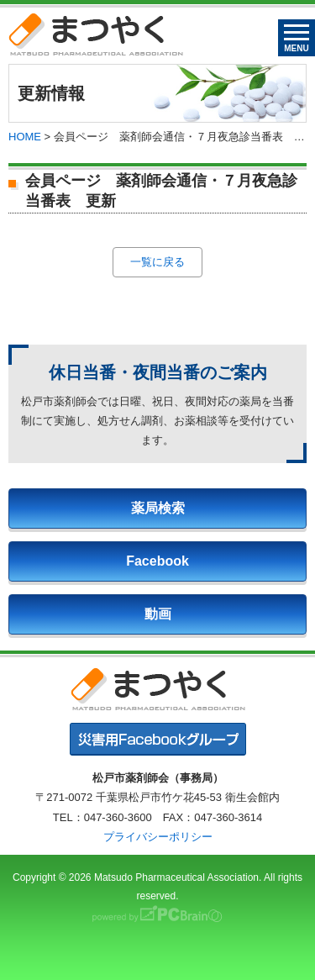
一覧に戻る (157, 262)
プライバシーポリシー (158, 837)
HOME (25, 137)
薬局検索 (158, 508)
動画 (158, 614)
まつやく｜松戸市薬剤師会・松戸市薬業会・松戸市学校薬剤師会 (96, 34)
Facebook (157, 561)
